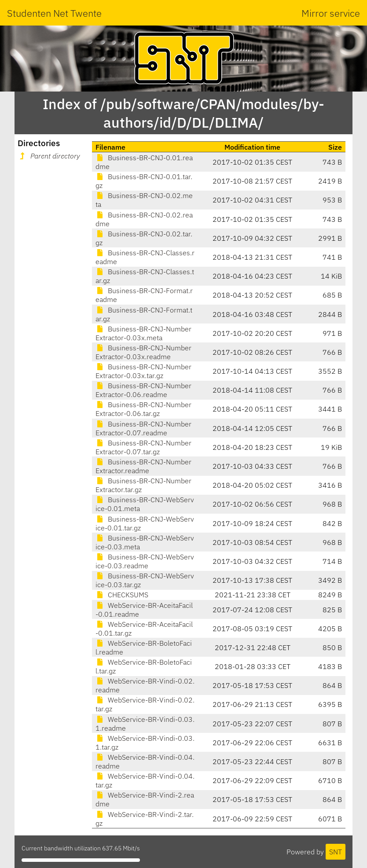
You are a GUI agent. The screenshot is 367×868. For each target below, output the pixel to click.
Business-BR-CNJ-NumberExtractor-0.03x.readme (143, 352)
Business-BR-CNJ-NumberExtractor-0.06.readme (143, 390)
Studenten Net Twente (54, 13)
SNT (336, 852)
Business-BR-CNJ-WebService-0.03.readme (145, 561)
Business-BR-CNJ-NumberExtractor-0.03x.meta (143, 333)
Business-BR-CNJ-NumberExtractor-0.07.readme (143, 428)
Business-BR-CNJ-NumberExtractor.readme (143, 466)
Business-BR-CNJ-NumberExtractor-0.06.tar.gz (143, 409)
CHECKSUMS (122, 595)
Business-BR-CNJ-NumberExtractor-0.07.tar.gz (143, 447)
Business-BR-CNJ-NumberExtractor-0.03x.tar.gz (143, 371)
